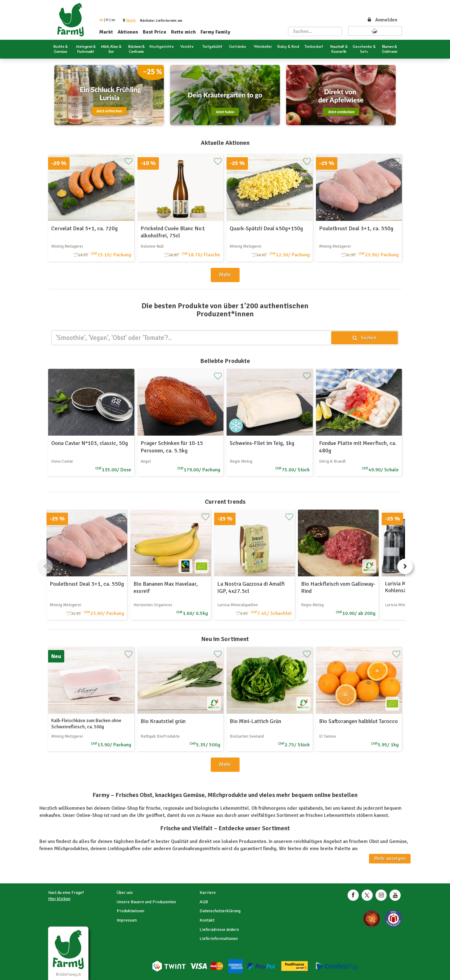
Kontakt (207, 920)
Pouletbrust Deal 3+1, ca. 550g (356, 228)
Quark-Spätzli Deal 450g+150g (266, 228)
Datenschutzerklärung (220, 911)
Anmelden (382, 20)
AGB (204, 902)
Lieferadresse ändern (219, 930)
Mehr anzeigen (390, 859)
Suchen (364, 338)
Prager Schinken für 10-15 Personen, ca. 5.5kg (172, 447)
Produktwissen (130, 911)
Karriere (208, 893)
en (113, 20)
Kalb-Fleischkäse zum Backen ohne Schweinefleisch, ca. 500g (86, 724)
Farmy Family (215, 32)
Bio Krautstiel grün (163, 721)
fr (107, 20)
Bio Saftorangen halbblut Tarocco (358, 721)
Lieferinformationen (219, 939)
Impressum (127, 920)
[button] (131, 20)
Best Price (155, 32)
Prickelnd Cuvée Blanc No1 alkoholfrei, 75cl (173, 232)
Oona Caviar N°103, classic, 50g (90, 443)
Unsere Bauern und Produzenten (146, 902)
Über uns (125, 893)
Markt (106, 32)
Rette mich (183, 32)
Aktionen (128, 32)
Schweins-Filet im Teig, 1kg (262, 443)
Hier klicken (59, 899)
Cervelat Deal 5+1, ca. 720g (84, 228)
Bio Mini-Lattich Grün (255, 721)
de (101, 20)
